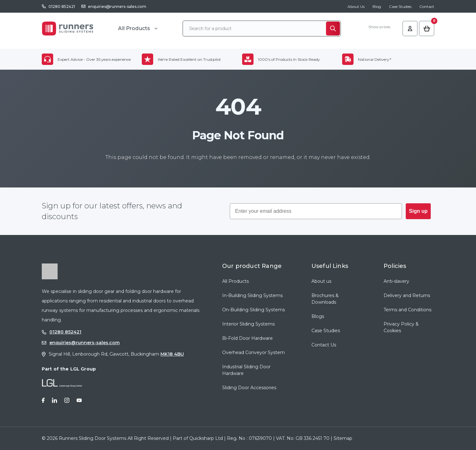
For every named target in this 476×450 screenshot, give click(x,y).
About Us (356, 6)
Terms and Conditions (407, 310)
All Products (235, 281)
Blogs (318, 316)
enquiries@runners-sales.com (117, 6)
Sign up (418, 211)
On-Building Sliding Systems (254, 310)
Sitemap (343, 438)
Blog (377, 6)
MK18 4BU (172, 354)
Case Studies (400, 6)
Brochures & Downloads (325, 299)
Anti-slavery (396, 281)
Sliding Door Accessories (249, 388)
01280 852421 (62, 6)
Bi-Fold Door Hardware (247, 338)
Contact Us (324, 345)
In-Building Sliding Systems (252, 295)
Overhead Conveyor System (254, 352)
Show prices (378, 28)
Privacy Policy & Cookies (401, 327)
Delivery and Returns (407, 295)
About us (321, 281)
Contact (427, 6)
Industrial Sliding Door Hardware (246, 370)
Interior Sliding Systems (248, 324)
